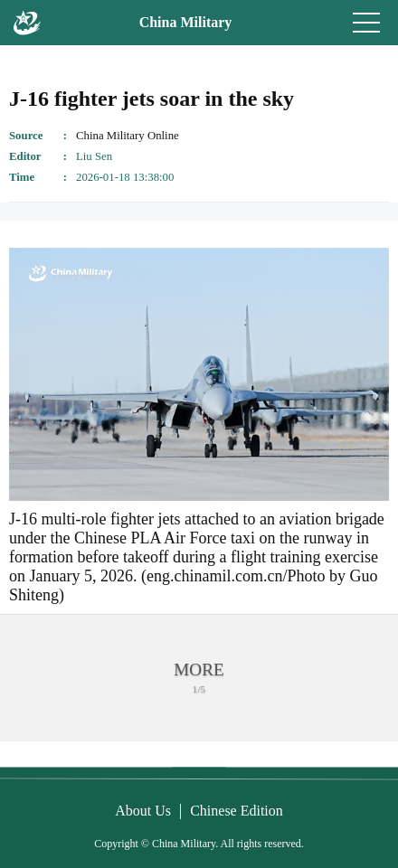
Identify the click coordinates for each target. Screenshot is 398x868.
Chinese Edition (237, 811)
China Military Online (128, 136)
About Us (143, 811)
